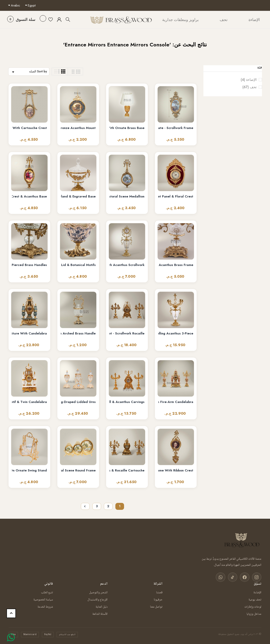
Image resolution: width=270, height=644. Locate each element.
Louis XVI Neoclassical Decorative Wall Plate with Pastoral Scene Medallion (127, 196)
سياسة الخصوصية (43, 599)
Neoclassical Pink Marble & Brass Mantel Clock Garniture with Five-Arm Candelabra (176, 402)
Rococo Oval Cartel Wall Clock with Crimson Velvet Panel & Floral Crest (176, 196)
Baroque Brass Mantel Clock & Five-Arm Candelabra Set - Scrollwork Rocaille (127, 333)
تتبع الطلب (47, 592)
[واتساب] (223, 577)
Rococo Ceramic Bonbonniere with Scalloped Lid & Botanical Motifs (78, 265)
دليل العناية (102, 607)
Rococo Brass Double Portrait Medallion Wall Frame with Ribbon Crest (176, 470)
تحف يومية (255, 599)
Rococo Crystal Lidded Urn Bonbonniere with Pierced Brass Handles (29, 265)
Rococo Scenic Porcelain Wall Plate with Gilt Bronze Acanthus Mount (78, 128)
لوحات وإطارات (253, 607)
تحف (246, 87)
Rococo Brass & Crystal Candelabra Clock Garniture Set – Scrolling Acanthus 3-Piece (176, 333)
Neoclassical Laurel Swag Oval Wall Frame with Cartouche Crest (29, 128)
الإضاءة (245, 80)
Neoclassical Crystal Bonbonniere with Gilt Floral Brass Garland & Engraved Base (78, 196)
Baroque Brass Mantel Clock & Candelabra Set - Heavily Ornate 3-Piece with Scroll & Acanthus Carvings (127, 402)
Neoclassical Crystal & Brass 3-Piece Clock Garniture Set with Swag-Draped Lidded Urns (78, 402)
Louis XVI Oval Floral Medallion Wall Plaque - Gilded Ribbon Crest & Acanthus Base (29, 196)
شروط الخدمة (45, 607)
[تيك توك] (234, 577)
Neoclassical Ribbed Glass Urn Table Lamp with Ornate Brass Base (127, 128)
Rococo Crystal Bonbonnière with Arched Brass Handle (78, 333)
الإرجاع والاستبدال (97, 599)
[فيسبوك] (246, 577)
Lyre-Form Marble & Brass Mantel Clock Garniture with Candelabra (29, 333)
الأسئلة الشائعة (100, 614)
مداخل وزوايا (254, 614)
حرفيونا (158, 599)
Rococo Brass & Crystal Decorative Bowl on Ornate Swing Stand (29, 470)
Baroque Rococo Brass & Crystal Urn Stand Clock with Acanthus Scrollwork (127, 265)
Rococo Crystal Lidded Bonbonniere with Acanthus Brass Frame (176, 265)
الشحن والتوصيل (98, 592)
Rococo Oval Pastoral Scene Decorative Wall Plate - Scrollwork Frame (176, 128)
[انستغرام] (257, 577)
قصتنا (159, 592)
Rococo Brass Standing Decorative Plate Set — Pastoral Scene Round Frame (78, 470)
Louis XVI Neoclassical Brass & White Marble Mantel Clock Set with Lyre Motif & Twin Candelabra (29, 402)
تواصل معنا (156, 607)
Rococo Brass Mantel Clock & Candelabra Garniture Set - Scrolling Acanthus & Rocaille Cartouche (127, 470)
